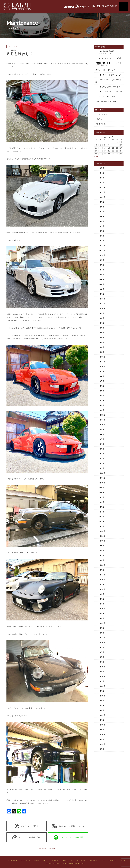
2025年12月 (100, 187)
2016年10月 (100, 589)
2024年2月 (100, 289)
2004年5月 (100, 749)
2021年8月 (100, 434)
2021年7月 (100, 439)
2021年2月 (100, 463)
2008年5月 (100, 710)
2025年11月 (100, 192)
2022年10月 (100, 367)
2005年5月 (100, 739)
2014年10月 (100, 623)
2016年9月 (100, 594)
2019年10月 (100, 541)
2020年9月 (100, 488)
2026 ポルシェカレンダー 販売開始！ (108, 81)
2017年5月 (100, 584)
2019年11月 (100, 536)
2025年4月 (100, 226)
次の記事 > (53, 849)
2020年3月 (100, 517)
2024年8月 (100, 265)
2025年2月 (100, 236)
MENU (124, 6)
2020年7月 (100, 497)
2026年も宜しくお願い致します (108, 87)
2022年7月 (100, 381)
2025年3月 (100, 231)
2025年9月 (100, 202)
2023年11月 (100, 304)
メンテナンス (101, 124)
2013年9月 (100, 647)
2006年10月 (100, 725)
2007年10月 (100, 715)
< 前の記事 (42, 849)
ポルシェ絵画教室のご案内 (106, 101)
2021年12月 (100, 415)
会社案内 (55, 860)
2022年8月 (100, 376)
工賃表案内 (94, 860)
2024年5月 (100, 275)
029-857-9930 (109, 6)
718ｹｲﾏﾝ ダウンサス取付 (105, 96)
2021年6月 (100, 444)
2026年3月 (100, 178)
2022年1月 (100, 410)
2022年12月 (100, 357)
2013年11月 (100, 638)
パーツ (46, 860)
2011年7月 (100, 681)
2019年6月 (100, 560)
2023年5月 (100, 333)
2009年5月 (100, 701)
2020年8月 (100, 492)
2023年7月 (100, 323)
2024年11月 (100, 250)
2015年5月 (100, 618)
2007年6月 (100, 720)
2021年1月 (100, 468)
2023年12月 (100, 299)
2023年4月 (100, 337)
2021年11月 (100, 420)
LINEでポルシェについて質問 (68, 837)
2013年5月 (100, 657)
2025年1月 (100, 241)
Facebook (89, 6)
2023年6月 (100, 328)
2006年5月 (100, 730)
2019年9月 (100, 546)
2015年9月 (100, 613)
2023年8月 (100, 318)
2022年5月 (100, 391)
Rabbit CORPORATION (16, 6)
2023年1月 (100, 352)
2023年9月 (100, 313)
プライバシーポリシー (109, 860)
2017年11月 (100, 575)
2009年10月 (100, 696)
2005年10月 (100, 734)
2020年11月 (100, 478)
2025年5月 (100, 221)
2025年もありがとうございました (109, 92)
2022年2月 (100, 405)
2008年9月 (100, 705)
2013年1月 (100, 662)
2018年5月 (100, 570)
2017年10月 (100, 580)
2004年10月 (100, 744)
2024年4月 (100, 279)
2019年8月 (100, 551)
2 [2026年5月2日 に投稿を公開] (117, 142)
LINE (94, 6)
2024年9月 (100, 260)
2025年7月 (100, 212)
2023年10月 (100, 308)
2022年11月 (100, 362)
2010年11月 (100, 686)
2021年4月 (100, 454)
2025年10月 (100, 197)
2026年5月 (100, 168)
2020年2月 (100, 521)
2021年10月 (100, 425)
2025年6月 (100, 216)
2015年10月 (100, 609)
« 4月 (96, 156)
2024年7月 (100, 270)
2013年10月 (100, 642)
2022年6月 (100, 386)
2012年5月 (100, 672)
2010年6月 (100, 691)
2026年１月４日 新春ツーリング (108, 75)
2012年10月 (100, 667)
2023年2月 (100, 347)
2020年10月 (100, 483)
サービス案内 (13, 860)
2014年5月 (100, 633)
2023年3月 (100, 342)
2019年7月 (100, 555)
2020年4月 (100, 512)
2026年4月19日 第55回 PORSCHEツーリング (105, 52)
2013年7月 (100, 652)
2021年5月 (100, 449)
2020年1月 (100, 526)
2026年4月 (100, 173)
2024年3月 (100, 284)
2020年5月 (100, 507)
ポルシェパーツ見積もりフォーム (68, 826)
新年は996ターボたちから (106, 70)
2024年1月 (100, 294)
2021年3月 (100, 459)
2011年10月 (100, 676)
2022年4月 (100, 396)
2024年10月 (100, 255)
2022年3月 (100, 400)
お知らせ (99, 119)
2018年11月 (100, 565)
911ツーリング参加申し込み (27, 837)
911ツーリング (101, 114)
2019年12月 (100, 531)
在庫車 (37, 860)
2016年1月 (100, 604)
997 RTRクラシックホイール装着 (109, 58)
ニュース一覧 (26, 860)
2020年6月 (100, 502)
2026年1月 (100, 183)
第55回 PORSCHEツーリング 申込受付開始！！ (108, 64)
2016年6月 (100, 599)
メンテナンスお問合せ (27, 826)
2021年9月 (100, 429)
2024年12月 (100, 246)
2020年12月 (100, 473)
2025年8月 (100, 207)
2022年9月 (100, 371)
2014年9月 (100, 628)
